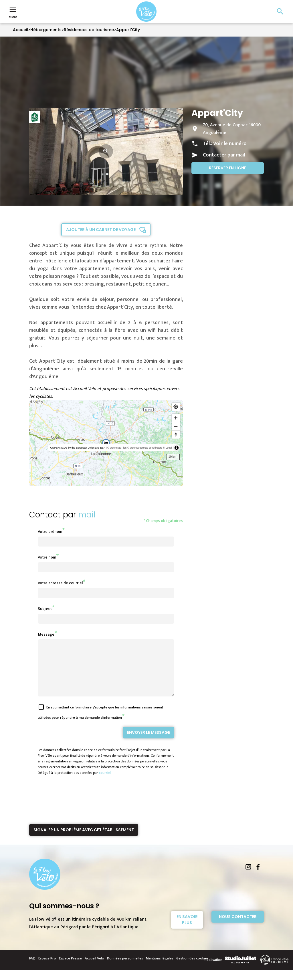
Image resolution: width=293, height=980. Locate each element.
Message (46, 634)
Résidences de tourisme (89, 30)
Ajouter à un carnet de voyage (101, 230)
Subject (45, 609)
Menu (13, 12)
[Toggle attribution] (177, 448)
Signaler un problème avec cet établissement (84, 840)
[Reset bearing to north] (176, 434)
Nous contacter (238, 927)
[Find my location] (176, 407)
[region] (106, 443)
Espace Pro (47, 969)
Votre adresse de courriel (60, 583)
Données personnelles (125, 969)
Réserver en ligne (227, 168)
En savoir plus (187, 930)
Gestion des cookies (192, 969)
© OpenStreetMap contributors (145, 448)
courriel (105, 783)
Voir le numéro (230, 144)
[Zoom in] (176, 418)
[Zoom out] (176, 426)
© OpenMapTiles (117, 448)
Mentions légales (160, 969)
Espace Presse (70, 969)
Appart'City (128, 30)
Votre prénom (50, 532)
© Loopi (168, 448)
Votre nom (47, 557)
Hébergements (46, 30)
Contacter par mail (224, 155)
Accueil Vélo (94, 969)
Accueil (20, 30)
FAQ (32, 969)
